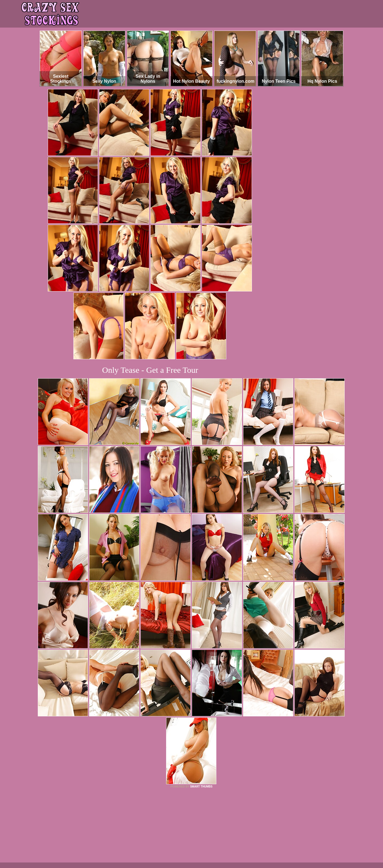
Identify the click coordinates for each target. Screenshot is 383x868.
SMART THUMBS (201, 787)
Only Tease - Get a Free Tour (150, 370)
